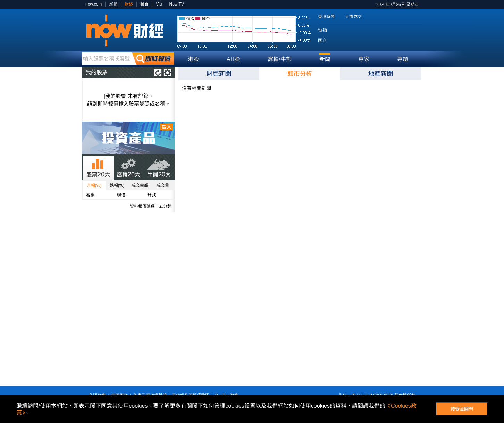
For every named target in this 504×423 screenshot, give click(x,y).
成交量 (163, 185)
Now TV (177, 4)
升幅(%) (94, 185)
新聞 (113, 5)
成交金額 (140, 185)
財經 (129, 5)
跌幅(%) (117, 185)
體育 (144, 5)
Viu (159, 4)
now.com (94, 4)
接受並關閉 (462, 409)
